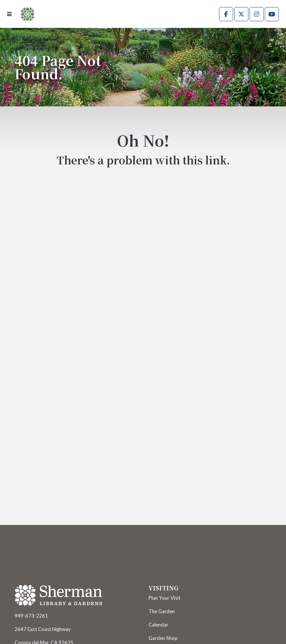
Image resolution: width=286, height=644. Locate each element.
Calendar (158, 625)
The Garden (162, 611)
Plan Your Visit (164, 598)
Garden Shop (163, 638)
